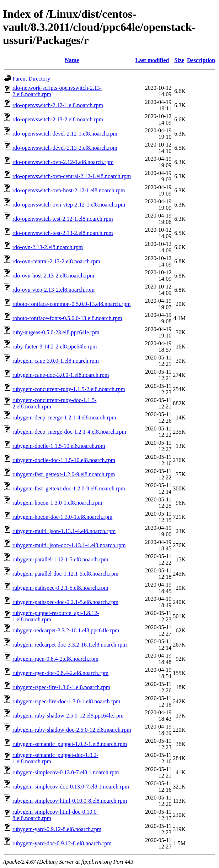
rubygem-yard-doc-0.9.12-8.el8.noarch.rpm (62, 843)
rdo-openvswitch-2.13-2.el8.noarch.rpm (58, 119)
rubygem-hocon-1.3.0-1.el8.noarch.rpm (57, 503)
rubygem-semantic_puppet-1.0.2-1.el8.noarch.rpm (70, 744)
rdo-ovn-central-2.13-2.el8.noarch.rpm (56, 261)
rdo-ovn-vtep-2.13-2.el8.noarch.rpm (54, 290)
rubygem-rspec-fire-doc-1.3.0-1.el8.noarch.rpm (66, 701)
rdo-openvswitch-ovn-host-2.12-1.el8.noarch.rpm (69, 190)
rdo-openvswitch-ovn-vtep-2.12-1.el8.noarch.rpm (69, 205)
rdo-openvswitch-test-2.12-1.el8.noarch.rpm (63, 219)
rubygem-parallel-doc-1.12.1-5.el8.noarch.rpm (65, 574)
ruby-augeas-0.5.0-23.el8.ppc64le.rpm (56, 332)
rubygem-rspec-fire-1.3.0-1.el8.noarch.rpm (61, 687)
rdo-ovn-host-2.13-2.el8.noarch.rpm (53, 276)
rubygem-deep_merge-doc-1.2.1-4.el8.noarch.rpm (69, 432)
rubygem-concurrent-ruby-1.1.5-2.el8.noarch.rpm (69, 389)
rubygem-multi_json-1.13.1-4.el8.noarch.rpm (64, 531)
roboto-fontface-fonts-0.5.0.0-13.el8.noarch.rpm (67, 318)
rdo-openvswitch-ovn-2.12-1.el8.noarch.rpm (63, 162)
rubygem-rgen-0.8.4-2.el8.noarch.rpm (55, 659)
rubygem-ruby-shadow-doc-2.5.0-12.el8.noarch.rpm (72, 730)
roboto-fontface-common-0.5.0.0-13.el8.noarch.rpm (71, 304)
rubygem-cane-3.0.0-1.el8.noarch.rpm (56, 361)
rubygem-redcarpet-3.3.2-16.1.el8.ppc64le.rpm (66, 630)
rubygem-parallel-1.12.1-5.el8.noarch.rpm (60, 559)
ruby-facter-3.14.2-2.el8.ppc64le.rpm (55, 347)
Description (201, 60)
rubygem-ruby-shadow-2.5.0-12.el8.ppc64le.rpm (68, 716)
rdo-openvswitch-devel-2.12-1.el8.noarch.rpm (65, 134)
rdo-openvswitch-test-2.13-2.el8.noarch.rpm (63, 233)
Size (179, 60)
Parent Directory (31, 79)
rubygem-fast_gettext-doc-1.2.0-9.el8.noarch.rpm (69, 488)
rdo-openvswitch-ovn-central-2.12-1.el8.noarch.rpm (72, 176)
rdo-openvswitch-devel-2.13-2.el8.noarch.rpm (65, 148)
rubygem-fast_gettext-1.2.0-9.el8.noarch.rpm (64, 474)
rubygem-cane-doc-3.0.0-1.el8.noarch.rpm (61, 375)
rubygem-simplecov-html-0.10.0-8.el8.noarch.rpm (70, 801)
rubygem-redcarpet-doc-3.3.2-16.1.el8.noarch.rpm (70, 645)
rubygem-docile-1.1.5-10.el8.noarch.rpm (59, 446)
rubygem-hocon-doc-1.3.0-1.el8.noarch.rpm (62, 517)
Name (72, 60)
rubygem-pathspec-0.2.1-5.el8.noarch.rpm (60, 588)
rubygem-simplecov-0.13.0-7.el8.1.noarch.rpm (66, 772)
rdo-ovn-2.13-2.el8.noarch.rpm (48, 247)
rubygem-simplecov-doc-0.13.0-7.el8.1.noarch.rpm (71, 787)
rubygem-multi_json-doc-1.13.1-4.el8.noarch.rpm (69, 545)
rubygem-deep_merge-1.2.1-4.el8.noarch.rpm (64, 417)
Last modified (152, 60)
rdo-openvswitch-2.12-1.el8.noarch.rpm (58, 105)
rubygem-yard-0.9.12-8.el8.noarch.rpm (57, 829)
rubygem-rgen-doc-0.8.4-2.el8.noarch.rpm (60, 673)
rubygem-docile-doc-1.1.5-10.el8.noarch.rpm (64, 460)
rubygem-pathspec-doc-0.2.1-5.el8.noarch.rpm (65, 602)
